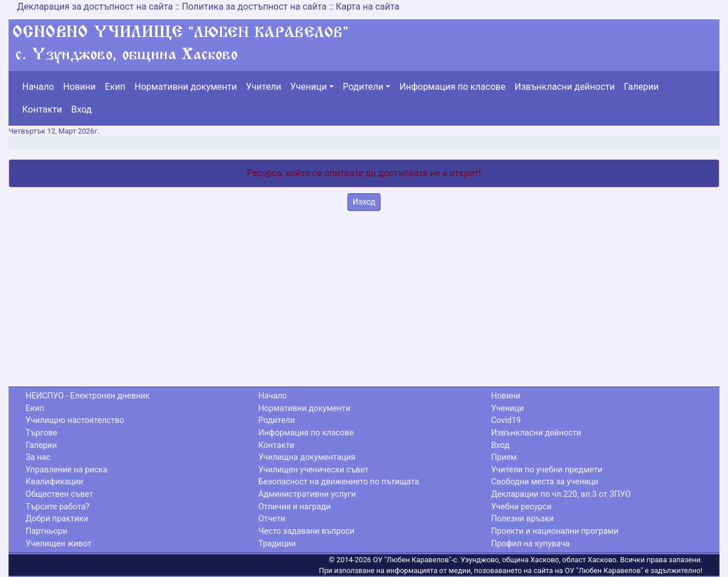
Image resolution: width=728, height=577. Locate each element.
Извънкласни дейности (565, 87)
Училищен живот (59, 544)
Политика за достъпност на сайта (255, 7)
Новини (79, 87)
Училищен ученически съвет (313, 470)
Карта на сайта (367, 7)
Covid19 (506, 420)
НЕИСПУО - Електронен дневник (88, 396)
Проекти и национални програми (555, 531)
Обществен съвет (59, 494)
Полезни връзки (522, 519)
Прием (504, 457)
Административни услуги (307, 494)
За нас (38, 457)
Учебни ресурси (521, 507)
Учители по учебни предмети (547, 470)
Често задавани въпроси (306, 531)
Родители (363, 87)
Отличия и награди (294, 507)
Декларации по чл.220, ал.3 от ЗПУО (561, 494)
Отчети (272, 519)
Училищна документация (307, 457)
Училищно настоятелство (75, 420)
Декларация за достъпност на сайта (95, 7)
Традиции (277, 544)
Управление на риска (67, 470)
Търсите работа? (57, 507)
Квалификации (54, 482)
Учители (264, 87)
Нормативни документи (186, 87)
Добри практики (57, 519)
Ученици (308, 87)
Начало (38, 87)
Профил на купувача (530, 544)
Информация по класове (452, 87)
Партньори (46, 531)
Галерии (641, 87)
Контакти (42, 109)
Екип (115, 87)
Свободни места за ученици (545, 482)
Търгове (42, 433)
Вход (81, 109)
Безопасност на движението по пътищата (339, 482)
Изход (364, 202)
